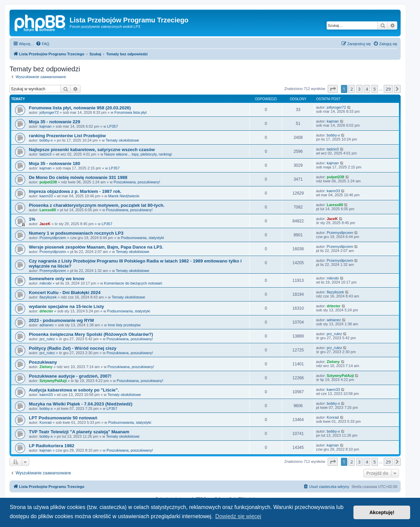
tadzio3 (45, 154)
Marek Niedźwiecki (124, 196)
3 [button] (359, 89)
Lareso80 (48, 210)
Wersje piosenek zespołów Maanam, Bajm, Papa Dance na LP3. (96, 247)
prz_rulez (47, 339)
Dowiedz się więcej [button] (238, 516)
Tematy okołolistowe (122, 140)
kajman (45, 126)
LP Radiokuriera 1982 (52, 446)
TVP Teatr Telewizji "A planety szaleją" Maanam (79, 432)
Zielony (46, 367)
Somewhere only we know (57, 279)
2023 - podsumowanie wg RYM (61, 320)
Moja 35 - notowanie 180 (54, 163)
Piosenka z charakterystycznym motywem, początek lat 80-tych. (97, 205)
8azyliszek (48, 297)
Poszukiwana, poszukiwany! (137, 182)
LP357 (113, 126)
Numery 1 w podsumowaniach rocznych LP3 (76, 233)
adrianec (47, 325)
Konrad (45, 422)
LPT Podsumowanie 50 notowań (63, 418)
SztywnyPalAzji (53, 381)
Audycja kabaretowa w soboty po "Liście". (74, 390)
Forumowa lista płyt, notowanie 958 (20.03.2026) (80, 108)
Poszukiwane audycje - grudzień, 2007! (70, 376)
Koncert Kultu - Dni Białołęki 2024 (65, 293)
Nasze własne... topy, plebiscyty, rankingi (138, 154)
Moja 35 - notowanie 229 (54, 122)
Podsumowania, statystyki (142, 238)
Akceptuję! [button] (382, 512)
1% (32, 219)
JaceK (45, 224)
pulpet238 (48, 182)
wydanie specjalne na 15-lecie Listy (66, 306)
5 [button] (375, 89)
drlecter (46, 311)
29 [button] (388, 89)
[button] (333, 89)
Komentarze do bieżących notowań (133, 283)
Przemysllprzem (53, 238)
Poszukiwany (43, 362)
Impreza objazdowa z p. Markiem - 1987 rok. (75, 191)
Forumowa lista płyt (131, 112)
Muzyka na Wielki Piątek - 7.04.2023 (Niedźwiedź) (81, 404)
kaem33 (46, 196)
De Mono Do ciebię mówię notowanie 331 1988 (78, 177)
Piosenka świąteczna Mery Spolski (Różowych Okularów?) (91, 334)
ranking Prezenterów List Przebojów (67, 136)
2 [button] (352, 89)
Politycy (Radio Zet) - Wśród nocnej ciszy (73, 348)
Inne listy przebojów (124, 325)
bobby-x (46, 140)
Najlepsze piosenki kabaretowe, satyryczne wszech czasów (92, 150)
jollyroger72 (49, 112)
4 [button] (367, 89)
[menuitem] (42, 44)
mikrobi (45, 283)
